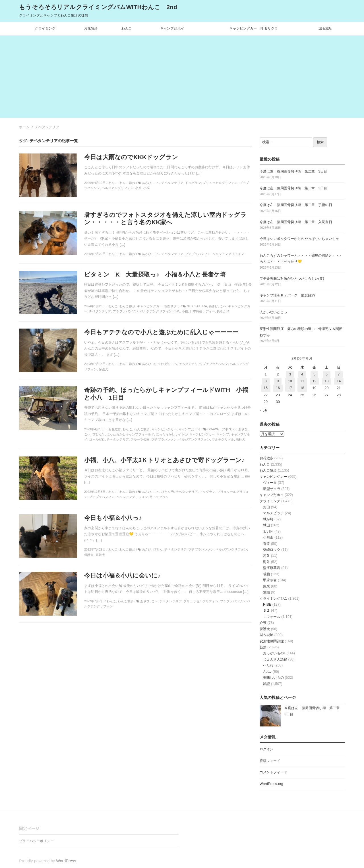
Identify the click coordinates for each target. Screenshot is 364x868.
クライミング (45, 28)
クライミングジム (273, 599)
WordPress (66, 861)
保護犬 (265, 629)
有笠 (266, 544)
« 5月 (264, 410)
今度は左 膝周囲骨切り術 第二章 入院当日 (296, 222)
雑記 (266, 684)
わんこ (127, 28)
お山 (266, 507)
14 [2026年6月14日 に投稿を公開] (339, 381)
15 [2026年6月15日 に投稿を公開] (266, 388)
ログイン (267, 749)
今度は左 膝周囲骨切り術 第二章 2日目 (293, 188)
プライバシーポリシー (36, 841)
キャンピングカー (273, 477)
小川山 (268, 537)
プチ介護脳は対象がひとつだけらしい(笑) (292, 279)
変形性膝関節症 (272, 641)
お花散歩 (91, 28)
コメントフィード (273, 772)
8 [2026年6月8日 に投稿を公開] (266, 381)
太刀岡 (268, 531)
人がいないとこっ (273, 312)
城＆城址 (325, 28)
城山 (266, 525)
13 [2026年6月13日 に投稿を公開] (326, 381)
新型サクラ (272, 489)
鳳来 (266, 586)
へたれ (268, 665)
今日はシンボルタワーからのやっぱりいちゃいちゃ (299, 239)
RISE (267, 605)
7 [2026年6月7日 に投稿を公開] (339, 374)
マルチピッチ (273, 513)
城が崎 (268, 519)
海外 (266, 562)
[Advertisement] (182, 78)
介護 (263, 623)
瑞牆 (266, 574)
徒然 (263, 647)
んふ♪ (267, 672)
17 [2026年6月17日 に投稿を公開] (290, 388)
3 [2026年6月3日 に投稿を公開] (290, 374)
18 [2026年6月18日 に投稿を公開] (302, 388)
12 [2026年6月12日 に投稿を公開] (315, 381)
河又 (266, 556)
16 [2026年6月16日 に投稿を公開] (278, 388)
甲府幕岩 (270, 580)
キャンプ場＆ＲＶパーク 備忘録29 (288, 295)
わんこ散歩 (268, 470)
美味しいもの (273, 678)
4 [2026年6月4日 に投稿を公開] (302, 374)
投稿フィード (270, 761)
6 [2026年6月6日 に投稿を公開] (327, 374)
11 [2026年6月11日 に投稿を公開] (302, 381)
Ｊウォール (272, 617)
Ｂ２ (266, 610)
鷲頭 (266, 592)
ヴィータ (270, 483)
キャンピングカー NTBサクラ (254, 28)
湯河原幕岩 (272, 568)
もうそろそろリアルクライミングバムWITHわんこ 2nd (98, 7)
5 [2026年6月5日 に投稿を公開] (314, 374)
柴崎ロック (272, 550)
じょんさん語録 (275, 659)
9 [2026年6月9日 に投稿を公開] (278, 381)
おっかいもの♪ (274, 653)
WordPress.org (271, 784)
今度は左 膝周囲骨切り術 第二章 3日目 (293, 171)
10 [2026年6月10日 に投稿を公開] (290, 381)
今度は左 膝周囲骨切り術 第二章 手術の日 (296, 205)
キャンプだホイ (172, 28)
